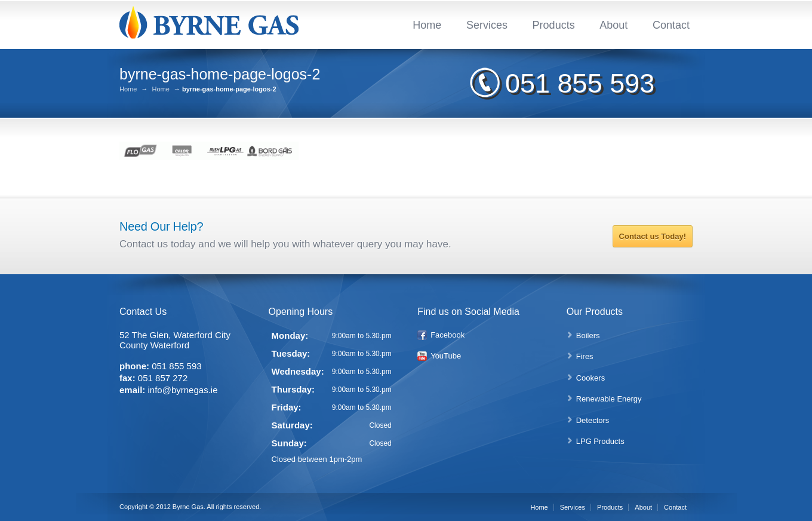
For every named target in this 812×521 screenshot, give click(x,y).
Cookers (590, 378)
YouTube (446, 356)
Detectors (593, 420)
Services (487, 25)
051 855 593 (580, 83)
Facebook (447, 335)
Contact (671, 25)
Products (554, 25)
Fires (585, 356)
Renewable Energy (609, 399)
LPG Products (600, 441)
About (613, 25)
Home (427, 25)
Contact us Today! (653, 236)
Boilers (588, 335)
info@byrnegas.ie (183, 390)
